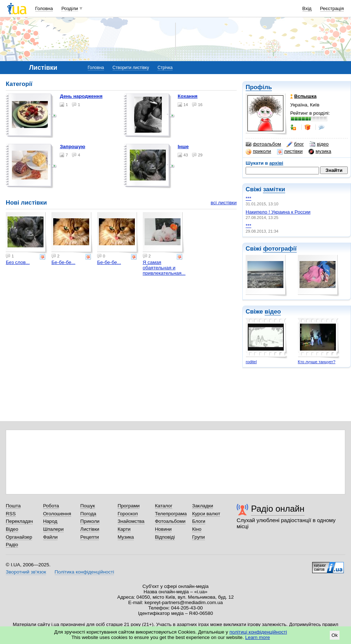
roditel (251, 362)
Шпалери (53, 529)
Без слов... (18, 262)
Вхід (307, 8)
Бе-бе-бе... (63, 262)
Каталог (164, 506)
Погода (88, 514)
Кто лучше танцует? (316, 362)
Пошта (13, 506)
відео (319, 144)
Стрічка (165, 68)
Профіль (259, 87)
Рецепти (90, 537)
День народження (81, 96)
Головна (44, 8)
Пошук (88, 506)
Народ (50, 521)
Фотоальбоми (170, 521)
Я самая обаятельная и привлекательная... (164, 268)
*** (249, 198)
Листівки (90, 529)
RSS (11, 514)
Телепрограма (171, 514)
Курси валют (206, 514)
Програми (129, 506)
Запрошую (72, 147)
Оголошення (57, 514)
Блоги (199, 521)
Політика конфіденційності (84, 572)
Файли (51, 537)
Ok (335, 635)
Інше (183, 147)
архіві (276, 163)
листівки (290, 151)
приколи (258, 151)
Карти (124, 529)
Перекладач (19, 521)
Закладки (202, 506)
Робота (51, 506)
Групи (198, 537)
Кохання (188, 96)
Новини (163, 529)
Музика (126, 537)
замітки (274, 189)
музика (320, 151)
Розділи (70, 8)
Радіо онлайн (278, 509)
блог (295, 144)
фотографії (280, 249)
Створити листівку (131, 68)
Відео (12, 529)
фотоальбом (263, 144)
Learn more (258, 637)
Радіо (12, 545)
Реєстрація (332, 8)
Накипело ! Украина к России (278, 212)
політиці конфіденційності (258, 632)
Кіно (197, 529)
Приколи (90, 521)
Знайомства (131, 521)
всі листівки (224, 203)
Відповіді (165, 537)
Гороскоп (128, 514)
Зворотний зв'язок (26, 572)
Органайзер (19, 537)
